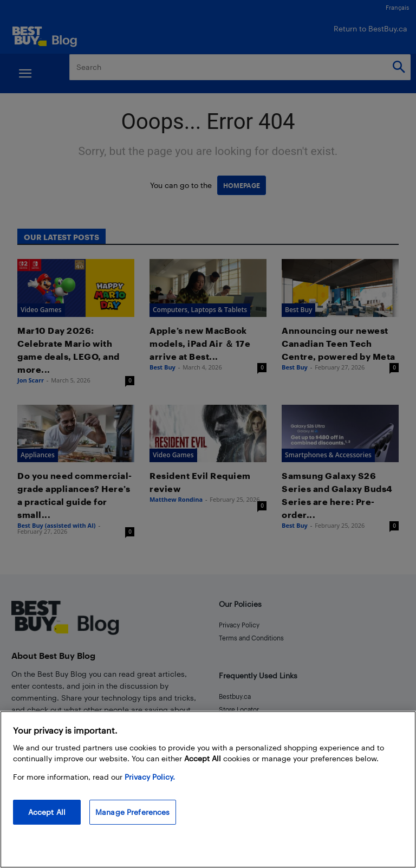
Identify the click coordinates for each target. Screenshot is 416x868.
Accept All (47, 812)
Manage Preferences (133, 812)
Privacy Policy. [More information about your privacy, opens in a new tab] (150, 777)
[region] (208, 789)
